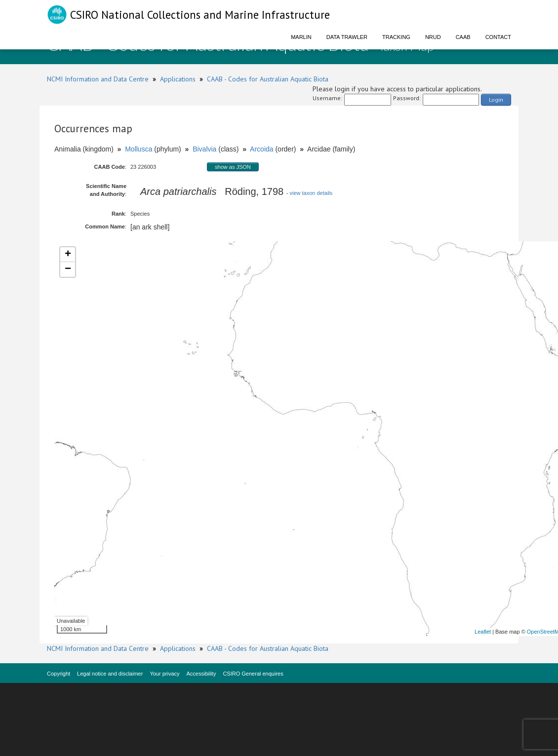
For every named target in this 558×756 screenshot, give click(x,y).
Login (496, 99)
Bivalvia (204, 149)
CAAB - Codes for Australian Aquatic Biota (268, 79)
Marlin (301, 37)
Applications (178, 79)
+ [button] (68, 255)
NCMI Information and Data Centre (98, 79)
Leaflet (483, 632)
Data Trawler (347, 37)
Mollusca (139, 149)
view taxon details (311, 193)
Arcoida (261, 149)
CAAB (463, 37)
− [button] (68, 269)
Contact (498, 37)
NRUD (433, 37)
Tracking (396, 37)
